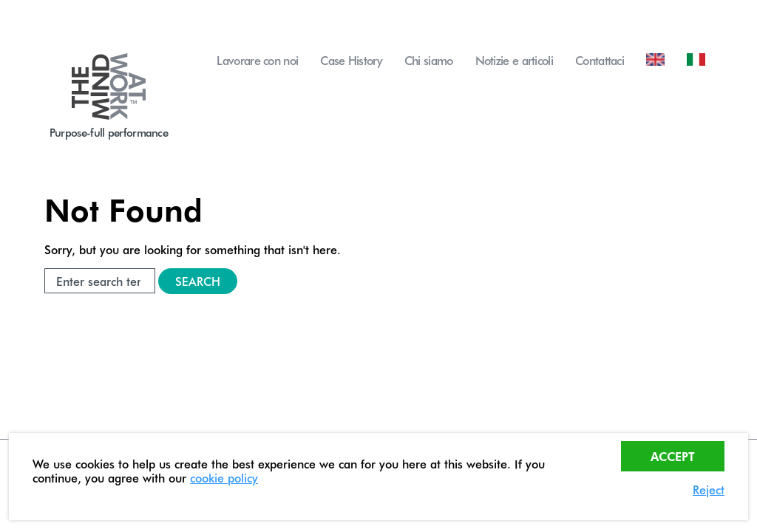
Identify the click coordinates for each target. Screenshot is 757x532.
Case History (351, 60)
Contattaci (600, 60)
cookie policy (224, 478)
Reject (709, 490)
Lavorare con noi (257, 60)
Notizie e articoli (514, 60)
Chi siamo (429, 60)
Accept (673, 456)
